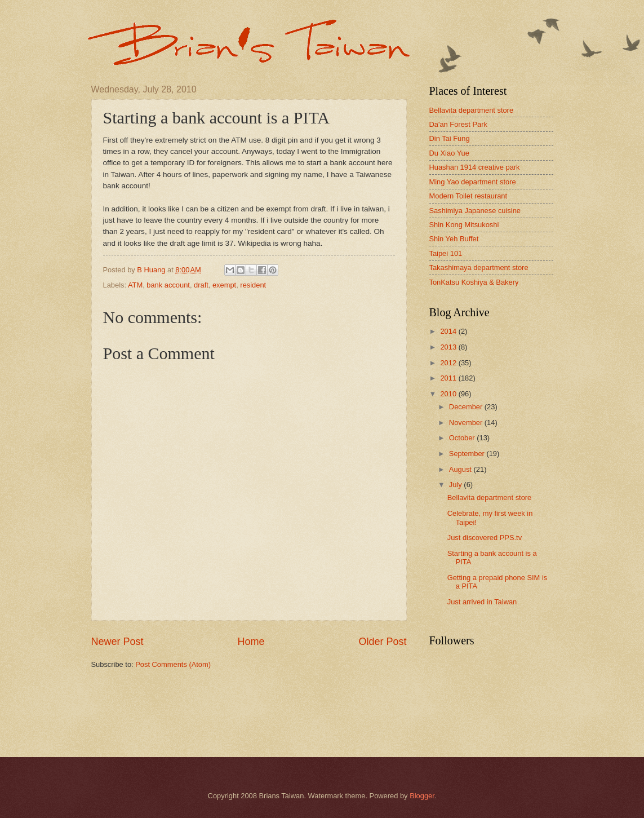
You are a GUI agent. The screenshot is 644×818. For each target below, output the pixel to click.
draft (201, 285)
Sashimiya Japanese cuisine (475, 211)
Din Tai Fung (450, 138)
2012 (449, 363)
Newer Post (117, 642)
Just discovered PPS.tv (485, 538)
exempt (224, 285)
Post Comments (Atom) (173, 664)
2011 (449, 378)
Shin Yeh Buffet (454, 239)
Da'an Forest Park (458, 124)
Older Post (382, 642)
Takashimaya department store (479, 267)
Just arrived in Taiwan (482, 602)
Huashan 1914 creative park (475, 167)
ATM (135, 285)
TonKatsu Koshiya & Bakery (474, 282)
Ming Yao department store (473, 182)
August (461, 469)
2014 (449, 331)
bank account (168, 285)
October (463, 438)
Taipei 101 (446, 253)
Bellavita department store (472, 110)
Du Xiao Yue (449, 153)
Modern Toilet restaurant (468, 196)
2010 (449, 394)
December (467, 407)
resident (253, 285)
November (467, 423)
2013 (449, 347)
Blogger (422, 796)
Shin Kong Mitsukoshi (464, 225)
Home (251, 642)
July (456, 485)
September (468, 454)
